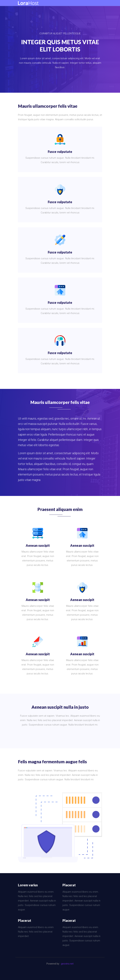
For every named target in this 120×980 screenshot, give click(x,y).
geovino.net (67, 964)
